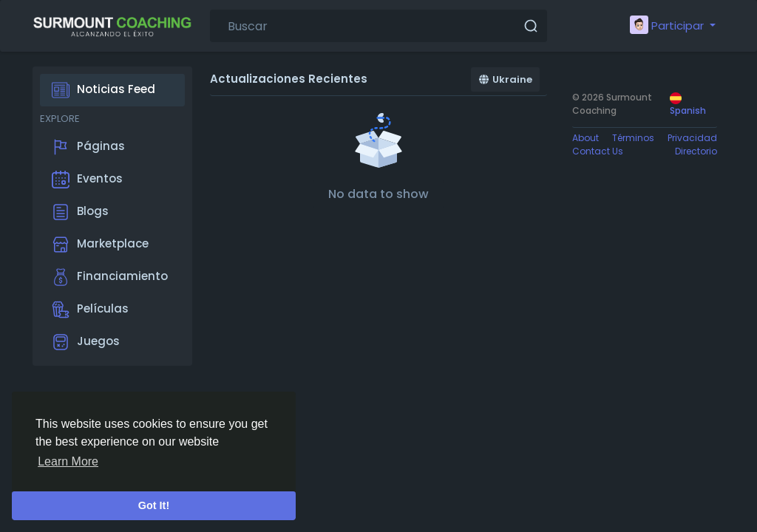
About (585, 138)
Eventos (87, 180)
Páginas (88, 147)
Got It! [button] (154, 505)
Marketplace (100, 245)
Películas (90, 310)
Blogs (80, 212)
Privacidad (692, 138)
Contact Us (598, 151)
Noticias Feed (103, 90)
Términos (633, 138)
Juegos (86, 342)
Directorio (696, 151)
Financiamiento (110, 277)
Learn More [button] (68, 461)
